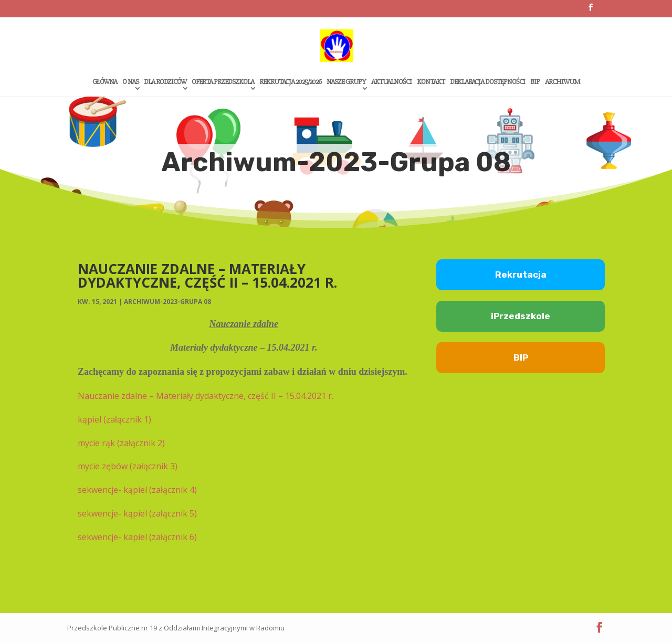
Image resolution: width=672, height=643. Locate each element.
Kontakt (431, 82)
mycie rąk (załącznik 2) (121, 443)
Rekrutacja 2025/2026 (290, 82)
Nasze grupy (346, 82)
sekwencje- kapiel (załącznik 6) (137, 537)
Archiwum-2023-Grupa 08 (167, 302)
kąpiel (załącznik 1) (114, 419)
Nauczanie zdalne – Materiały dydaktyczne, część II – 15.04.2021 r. (206, 396)
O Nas (130, 82)
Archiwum (562, 82)
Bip (535, 82)
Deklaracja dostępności (487, 82)
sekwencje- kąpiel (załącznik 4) (137, 490)
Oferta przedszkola (223, 82)
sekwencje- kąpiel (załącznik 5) (137, 513)
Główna (105, 82)
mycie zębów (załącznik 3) (128, 466)
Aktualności (391, 82)
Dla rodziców (165, 82)
